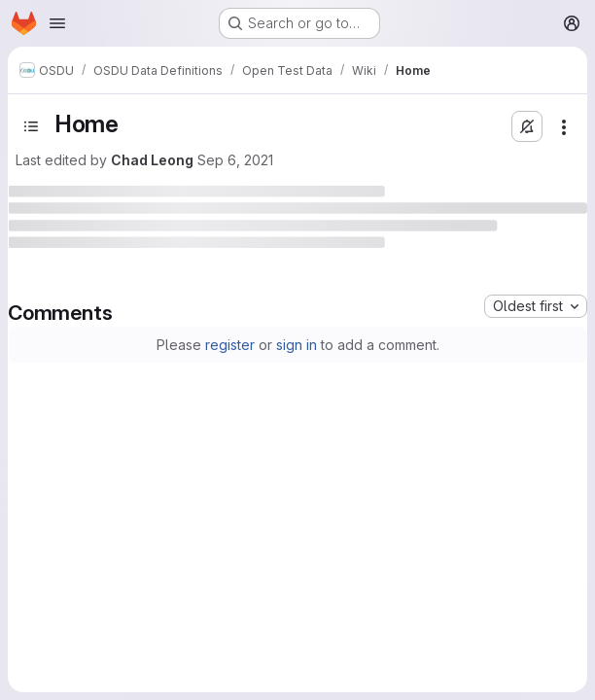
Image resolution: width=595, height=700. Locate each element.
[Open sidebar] (31, 126)
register (230, 345)
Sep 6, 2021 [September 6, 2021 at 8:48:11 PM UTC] (235, 160)
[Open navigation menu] (57, 23)
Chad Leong (152, 160)
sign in (297, 345)
